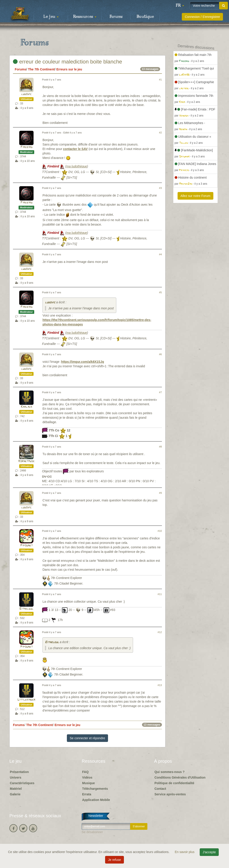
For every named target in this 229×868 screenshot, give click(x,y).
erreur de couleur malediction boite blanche (68, 62)
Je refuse (114, 860)
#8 (160, 447)
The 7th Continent (41, 69)
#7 (160, 392)
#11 (160, 594)
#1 (160, 80)
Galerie (15, 794)
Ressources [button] (85, 17)
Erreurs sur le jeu (69, 69)
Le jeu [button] (51, 17)
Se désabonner (92, 832)
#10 (160, 531)
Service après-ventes (170, 794)
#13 (160, 685)
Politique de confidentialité (174, 783)
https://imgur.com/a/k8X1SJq (83, 362)
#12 (160, 632)
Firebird (27, 147)
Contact (160, 789)
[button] (180, 6)
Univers (16, 777)
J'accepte (209, 852)
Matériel (16, 789)
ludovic (26, 94)
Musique (88, 783)
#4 (160, 254)
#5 (160, 292)
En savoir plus (185, 852)
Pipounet (27, 546)
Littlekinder (26, 700)
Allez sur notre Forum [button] (195, 196)
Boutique (145, 17)
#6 (160, 354)
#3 (160, 188)
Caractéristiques (22, 783)
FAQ (85, 772)
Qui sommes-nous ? (170, 772)
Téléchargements (95, 789)
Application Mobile (96, 800)
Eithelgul (26, 609)
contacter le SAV (75, 149)
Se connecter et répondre (87, 738)
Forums (116, 17)
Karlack (27, 407)
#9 (160, 493)
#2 (160, 133)
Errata (87, 794)
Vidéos (87, 777)
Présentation (19, 772)
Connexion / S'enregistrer (202, 17)
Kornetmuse (26, 461)
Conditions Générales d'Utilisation (180, 777)
